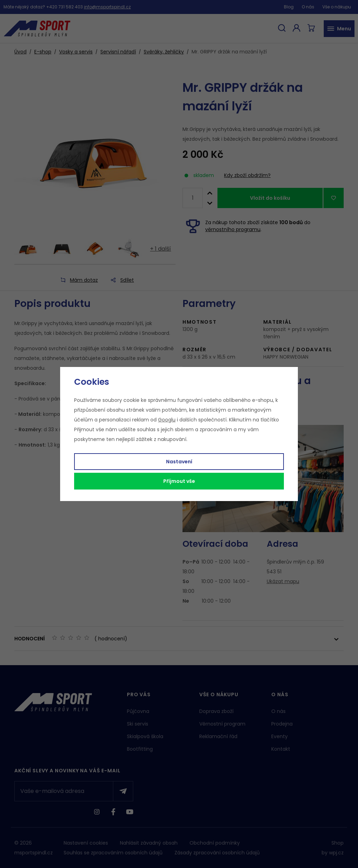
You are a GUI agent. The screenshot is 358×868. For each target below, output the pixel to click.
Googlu (167, 420)
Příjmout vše (179, 481)
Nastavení (179, 462)
